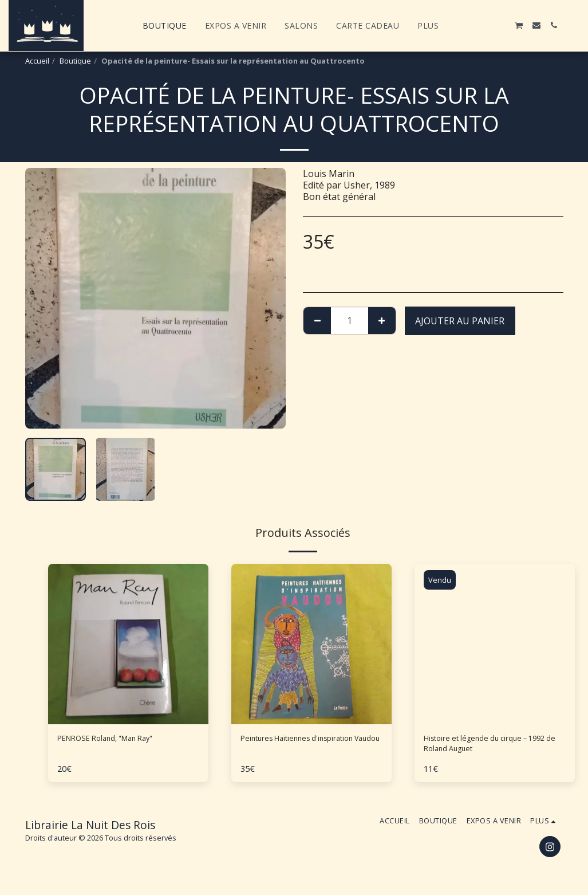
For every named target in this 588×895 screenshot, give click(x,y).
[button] (467, 25)
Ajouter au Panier (460, 321)
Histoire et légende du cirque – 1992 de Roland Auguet (489, 747)
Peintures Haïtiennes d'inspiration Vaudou (286, 747)
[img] (311, 644)
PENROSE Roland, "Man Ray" (118, 740)
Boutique (75, 61)
